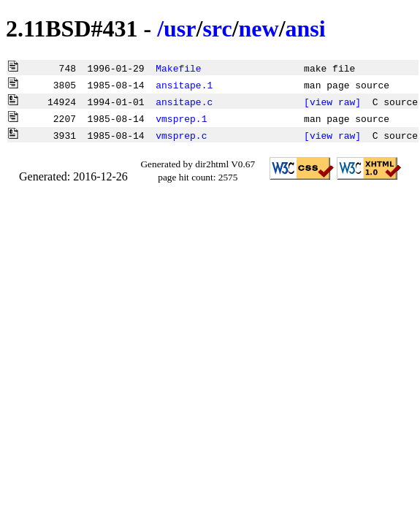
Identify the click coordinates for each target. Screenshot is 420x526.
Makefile (178, 68)
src (217, 28)
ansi (306, 28)
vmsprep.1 (181, 118)
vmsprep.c (181, 135)
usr (180, 28)
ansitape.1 (184, 85)
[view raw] (332, 102)
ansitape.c (184, 102)
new (259, 28)
